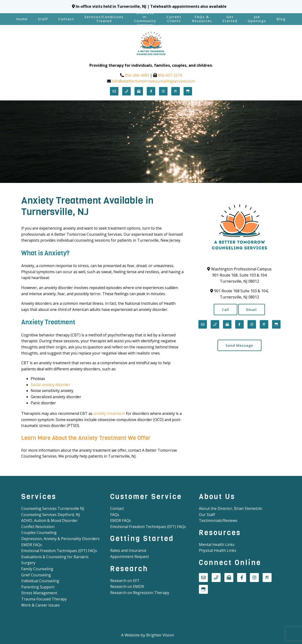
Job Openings (257, 19)
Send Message (239, 346)
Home (22, 19)
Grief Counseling (36, 575)
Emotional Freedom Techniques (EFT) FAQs (59, 551)
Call (225, 310)
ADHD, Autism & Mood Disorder (49, 520)
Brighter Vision (160, 635)
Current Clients (174, 19)
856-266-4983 (137, 75)
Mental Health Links (217, 545)
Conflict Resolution (38, 527)
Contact (66, 19)
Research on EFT (125, 581)
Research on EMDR (127, 586)
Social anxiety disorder (50, 385)
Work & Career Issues (40, 605)
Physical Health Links (218, 550)
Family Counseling (37, 569)
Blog (281, 19)
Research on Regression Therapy (140, 593)
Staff (43, 19)
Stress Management (39, 593)
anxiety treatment (109, 413)
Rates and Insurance (128, 550)
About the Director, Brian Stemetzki (231, 508)
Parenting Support (38, 587)
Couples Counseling (39, 533)
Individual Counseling (40, 581)
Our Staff (207, 515)
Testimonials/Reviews (218, 520)
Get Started (230, 19)
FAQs (115, 515)
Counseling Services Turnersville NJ (53, 508)
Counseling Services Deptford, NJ (51, 515)
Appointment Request (130, 557)
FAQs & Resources (202, 19)
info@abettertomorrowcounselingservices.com (153, 81)
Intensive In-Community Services (145, 19)
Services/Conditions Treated (104, 19)
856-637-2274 (170, 75)
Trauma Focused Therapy (44, 599)
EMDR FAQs (32, 545)
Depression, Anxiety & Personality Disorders (60, 539)
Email (252, 310)
